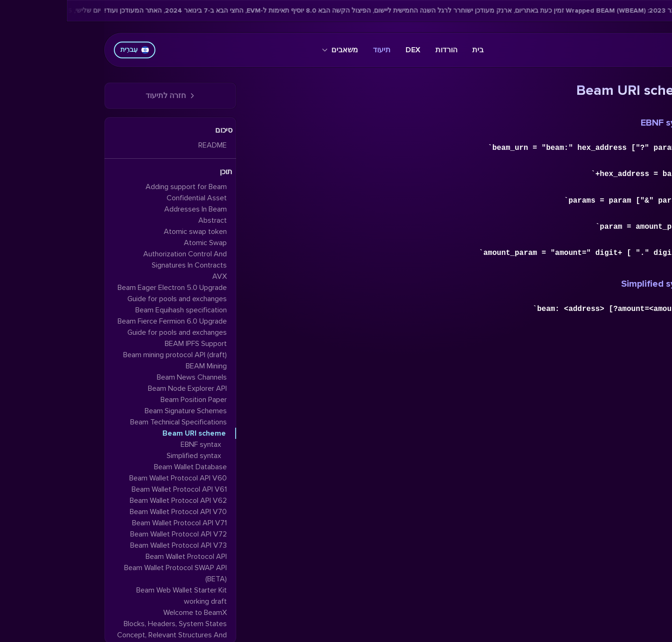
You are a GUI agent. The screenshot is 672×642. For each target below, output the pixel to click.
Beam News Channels (125, 377)
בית (411, 50)
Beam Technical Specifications (112, 422)
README (146, 145)
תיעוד (315, 50)
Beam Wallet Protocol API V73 (112, 545)
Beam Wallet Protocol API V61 (112, 489)
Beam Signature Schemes (119, 411)
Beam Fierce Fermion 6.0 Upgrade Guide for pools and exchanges (105, 327)
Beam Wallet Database (124, 467)
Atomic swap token (129, 232)
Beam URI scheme (127, 433)
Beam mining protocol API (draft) (108, 355)
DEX (346, 50)
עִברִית (68, 50)
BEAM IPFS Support (129, 344)
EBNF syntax (601, 123)
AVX (153, 276)
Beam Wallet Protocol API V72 (112, 534)
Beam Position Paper (127, 400)
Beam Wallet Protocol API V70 (112, 512)
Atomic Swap (139, 243)
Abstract (146, 220)
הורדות (380, 50)
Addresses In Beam (129, 209)
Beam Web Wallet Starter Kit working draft (115, 596)
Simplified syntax (591, 284)
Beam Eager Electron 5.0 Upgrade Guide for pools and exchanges (105, 293)
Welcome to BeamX (128, 613)
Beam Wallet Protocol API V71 (113, 523)
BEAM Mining (140, 366)
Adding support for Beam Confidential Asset (119, 192)
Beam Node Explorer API (121, 388)
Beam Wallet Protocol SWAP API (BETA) (109, 573)
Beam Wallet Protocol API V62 (112, 501)
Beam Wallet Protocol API (119, 557)
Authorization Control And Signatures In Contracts (118, 260)
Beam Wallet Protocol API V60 (111, 478)
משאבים (273, 50)
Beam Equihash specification (114, 310)
